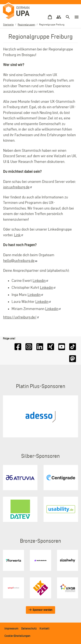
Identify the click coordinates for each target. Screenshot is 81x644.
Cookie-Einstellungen (17, 636)
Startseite (8, 24)
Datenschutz (29, 628)
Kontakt (44, 628)
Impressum (11, 628)
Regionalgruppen (26, 24)
